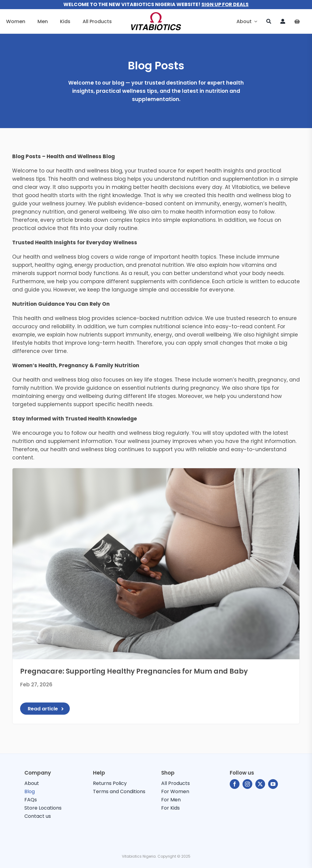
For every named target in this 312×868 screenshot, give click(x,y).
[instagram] (247, 784)
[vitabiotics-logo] (156, 15)
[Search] (269, 21)
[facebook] (235, 784)
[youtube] (273, 784)
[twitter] (260, 784)
